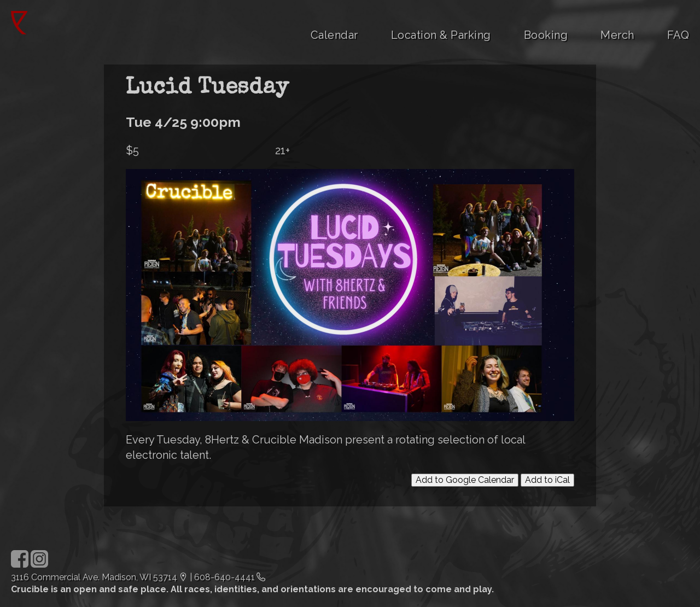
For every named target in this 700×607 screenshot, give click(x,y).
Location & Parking (441, 35)
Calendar (334, 35)
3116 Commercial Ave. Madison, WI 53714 (94, 577)
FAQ (678, 35)
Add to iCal (547, 480)
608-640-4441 (224, 577)
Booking (546, 35)
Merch (617, 35)
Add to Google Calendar (465, 480)
